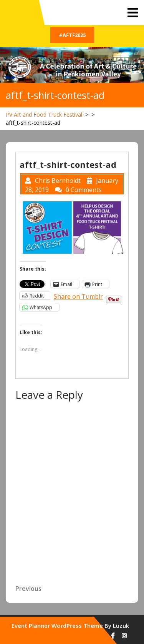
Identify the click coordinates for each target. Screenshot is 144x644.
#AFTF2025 (72, 35)
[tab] (133, 13)
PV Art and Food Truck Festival (44, 115)
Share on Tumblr (78, 295)
